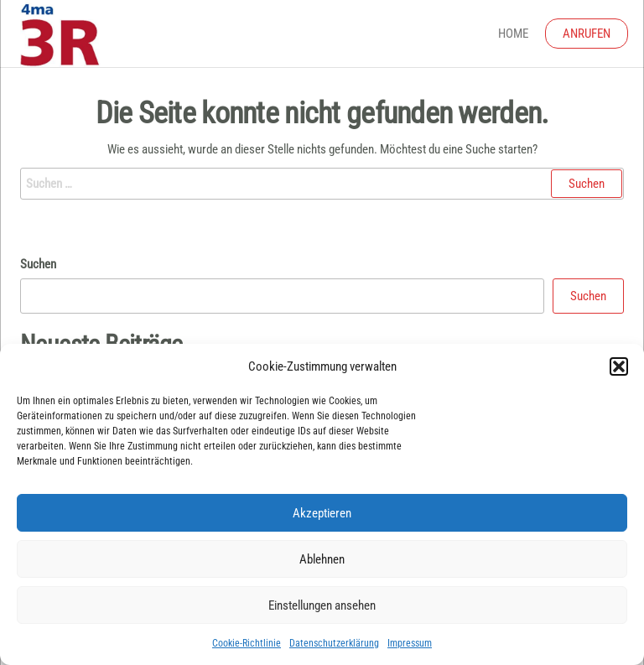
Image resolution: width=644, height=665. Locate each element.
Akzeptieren (322, 513)
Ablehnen (322, 559)
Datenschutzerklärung (334, 643)
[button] (619, 366)
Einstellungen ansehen (322, 605)
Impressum (410, 643)
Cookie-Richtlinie (247, 643)
